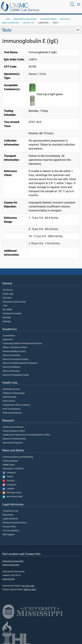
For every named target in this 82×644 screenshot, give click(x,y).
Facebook (9, 473)
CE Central (8, 290)
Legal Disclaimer (10, 519)
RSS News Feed (12, 493)
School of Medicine (11, 367)
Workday (7, 322)
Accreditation (9, 336)
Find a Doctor (9, 401)
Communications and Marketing (18, 457)
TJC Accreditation (11, 531)
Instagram (9, 485)
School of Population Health (16, 375)
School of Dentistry (12, 355)
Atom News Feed (12, 497)
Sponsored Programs (13, 443)
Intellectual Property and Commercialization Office (26, 435)
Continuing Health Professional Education (22, 344)
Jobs (5, 306)
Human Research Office (14, 431)
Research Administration (14, 439)
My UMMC (7, 310)
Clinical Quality (10, 397)
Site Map (7, 318)
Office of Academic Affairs (15, 347)
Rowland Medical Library (14, 351)
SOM (8, 19)
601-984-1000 (28, 586)
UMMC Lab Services (25, 10)
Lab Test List (29, 23)
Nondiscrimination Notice (15, 523)
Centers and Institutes (13, 427)
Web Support (9, 535)
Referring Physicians (12, 413)
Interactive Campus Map (14, 302)
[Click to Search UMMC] (72, 4)
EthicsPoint (8, 515)
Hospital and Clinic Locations (16, 405)
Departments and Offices (25, 19)
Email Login (8, 294)
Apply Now (8, 340)
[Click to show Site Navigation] (78, 4)
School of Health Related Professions (20, 363)
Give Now (7, 298)
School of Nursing (11, 371)
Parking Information (12, 314)
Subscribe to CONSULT (13, 469)
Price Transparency (12, 409)
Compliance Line (10, 511)
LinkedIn (9, 489)
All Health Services (11, 389)
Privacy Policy (9, 527)
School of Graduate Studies (15, 359)
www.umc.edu (8, 579)
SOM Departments (48, 19)
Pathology (65, 19)
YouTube (9, 481)
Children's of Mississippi (14, 393)
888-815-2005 (30, 589)
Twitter (8, 477)
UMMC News (9, 465)
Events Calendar (10, 461)
